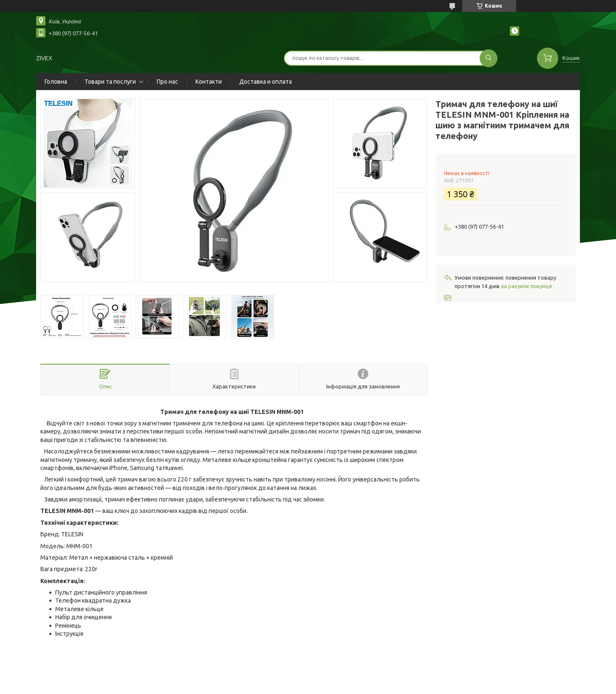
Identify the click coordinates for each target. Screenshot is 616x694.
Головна (56, 82)
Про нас (167, 82)
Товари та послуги (110, 82)
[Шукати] (489, 58)
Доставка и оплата (266, 82)
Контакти (209, 82)
